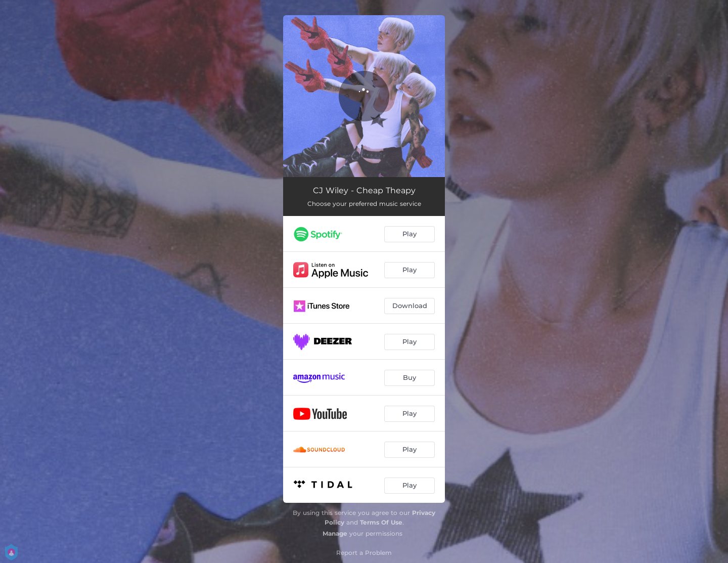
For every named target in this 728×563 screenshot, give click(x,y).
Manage (335, 533)
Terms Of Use (381, 522)
